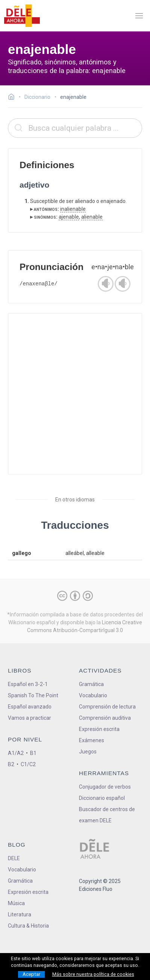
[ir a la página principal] (22, 16)
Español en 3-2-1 (28, 684)
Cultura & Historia (28, 926)
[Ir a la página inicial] (13, 98)
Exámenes (92, 740)
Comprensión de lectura (107, 707)
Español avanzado (30, 707)
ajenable (69, 217)
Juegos (88, 752)
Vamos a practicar (30, 718)
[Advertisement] (75, 394)
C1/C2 (28, 764)
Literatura (20, 914)
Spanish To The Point (33, 695)
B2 (11, 764)
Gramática (91, 684)
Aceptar (31, 974)
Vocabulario (93, 695)
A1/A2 (16, 753)
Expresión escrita (99, 729)
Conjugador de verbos (105, 787)
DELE (14, 858)
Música (16, 903)
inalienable (73, 209)
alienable (92, 217)
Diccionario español (102, 798)
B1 (33, 753)
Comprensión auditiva (105, 718)
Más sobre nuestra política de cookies (93, 974)
